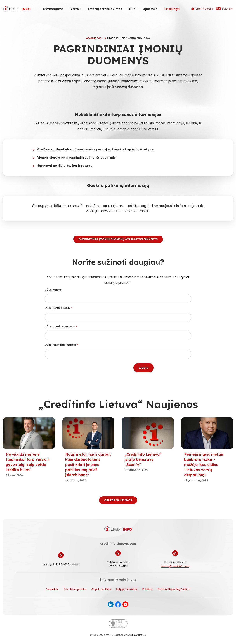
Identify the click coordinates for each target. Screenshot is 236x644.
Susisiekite (52, 589)
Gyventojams (53, 9)
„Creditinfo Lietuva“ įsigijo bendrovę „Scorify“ (143, 459)
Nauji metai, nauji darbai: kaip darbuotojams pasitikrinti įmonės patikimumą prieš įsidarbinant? (88, 465)
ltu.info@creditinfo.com (175, 566)
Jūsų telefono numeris (62, 345)
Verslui (76, 9)
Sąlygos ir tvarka (127, 589)
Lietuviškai (224, 9)
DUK (132, 9)
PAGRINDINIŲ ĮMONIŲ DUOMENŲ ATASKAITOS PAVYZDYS (118, 239)
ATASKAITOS (94, 38)
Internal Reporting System (174, 589)
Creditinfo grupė (202, 9)
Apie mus (150, 9)
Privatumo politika (75, 589)
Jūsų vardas (53, 290)
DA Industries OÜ (137, 635)
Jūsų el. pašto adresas (61, 327)
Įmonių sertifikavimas (105, 9)
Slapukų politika (101, 589)
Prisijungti (172, 9)
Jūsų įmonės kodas (59, 308)
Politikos (147, 589)
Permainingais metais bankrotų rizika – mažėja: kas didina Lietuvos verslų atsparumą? (204, 465)
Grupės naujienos (118, 500)
